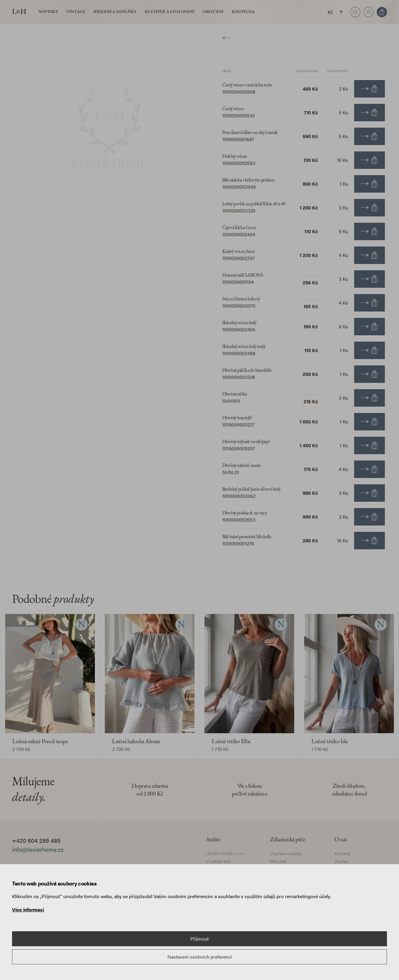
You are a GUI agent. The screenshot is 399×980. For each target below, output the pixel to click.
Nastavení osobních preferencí (200, 957)
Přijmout (199, 939)
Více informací (28, 909)
